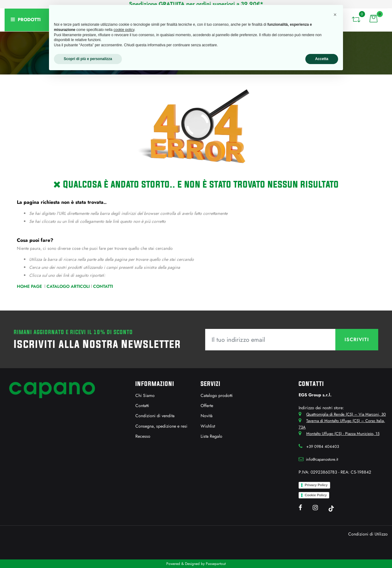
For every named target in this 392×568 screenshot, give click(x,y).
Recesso (143, 436)
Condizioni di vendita (155, 416)
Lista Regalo (211, 436)
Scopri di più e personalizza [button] (88, 59)
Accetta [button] (322, 59)
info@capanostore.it (322, 459)
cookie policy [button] (124, 30)
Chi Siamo (145, 395)
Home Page (30, 286)
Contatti (103, 286)
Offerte (207, 406)
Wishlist (208, 426)
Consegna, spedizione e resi (161, 426)
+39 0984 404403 (323, 446)
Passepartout (216, 564)
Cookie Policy (316, 495)
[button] (356, 18)
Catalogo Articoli (68, 286)
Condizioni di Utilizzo (368, 534)
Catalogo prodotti (217, 395)
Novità (207, 416)
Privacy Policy (316, 485)
